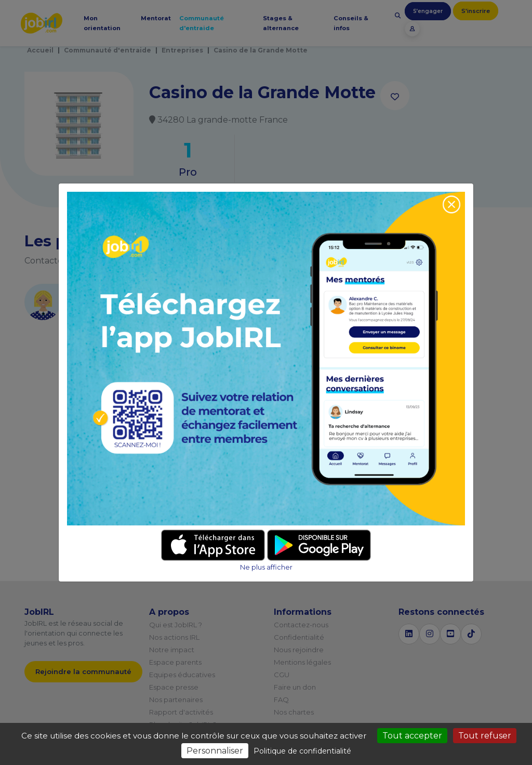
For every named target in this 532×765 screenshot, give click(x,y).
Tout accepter (412, 736)
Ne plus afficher (266, 567)
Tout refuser (485, 736)
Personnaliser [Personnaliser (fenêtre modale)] (215, 751)
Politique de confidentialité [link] (302, 751)
